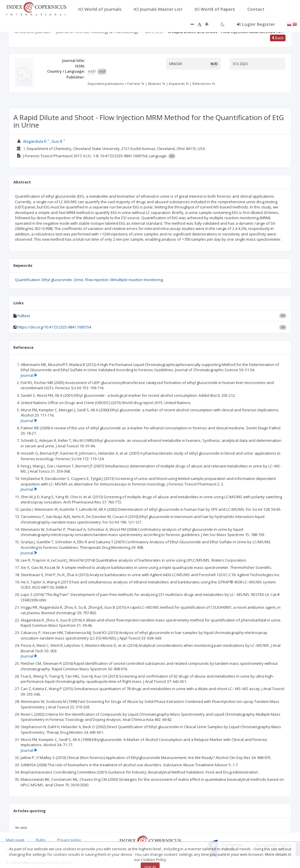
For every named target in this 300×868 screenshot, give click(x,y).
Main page (15, 840)
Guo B (57, 141)
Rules (41, 840)
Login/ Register (256, 24)
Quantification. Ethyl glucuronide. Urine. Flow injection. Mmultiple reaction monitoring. (89, 280)
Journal (29, 375)
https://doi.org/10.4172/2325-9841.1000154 (54, 327)
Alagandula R (35, 141)
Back (278, 38)
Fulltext (24, 316)
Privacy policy (69, 840)
